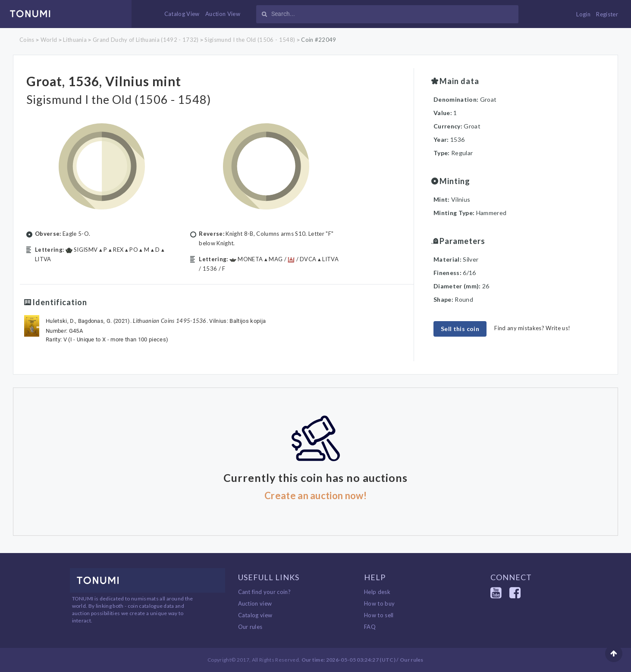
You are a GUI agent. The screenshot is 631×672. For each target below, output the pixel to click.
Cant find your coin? (265, 592)
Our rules (250, 627)
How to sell (379, 615)
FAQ (370, 627)
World (49, 40)
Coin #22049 (319, 40)
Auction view (255, 603)
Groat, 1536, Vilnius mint (115, 80)
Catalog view (255, 615)
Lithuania (75, 40)
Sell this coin (460, 329)
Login (583, 14)
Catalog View (182, 14)
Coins (27, 40)
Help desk (377, 592)
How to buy (379, 603)
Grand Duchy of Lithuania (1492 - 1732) (146, 40)
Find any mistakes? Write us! (532, 328)
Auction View (223, 14)
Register (607, 14)
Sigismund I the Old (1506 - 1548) (250, 40)
